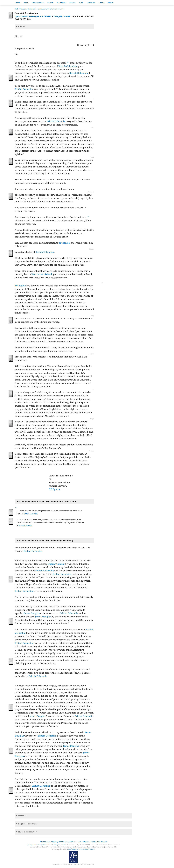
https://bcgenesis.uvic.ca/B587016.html (81, 849)
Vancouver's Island (42, 274)
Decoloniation (38, 2)
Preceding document (27, 9)
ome (18, 2)
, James (62, 16)
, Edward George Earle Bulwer (33, 16)
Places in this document (28, 832)
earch (111, 2)
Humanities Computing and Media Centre (57, 841)
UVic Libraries (83, 841)
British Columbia (68, 66)
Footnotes (22, 816)
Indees (72, 2)
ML (16, 9)
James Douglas (32, 613)
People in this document (28, 824)
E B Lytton (54, 489)
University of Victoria (98, 841)
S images (61, 2)
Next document (43, 9)
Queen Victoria (56, 564)
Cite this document (57, 9)
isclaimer (91, 2)
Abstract (22, 26)
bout (26, 2)
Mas (81, 2)
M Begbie (64, 243)
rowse (50, 2)
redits (101, 2)
